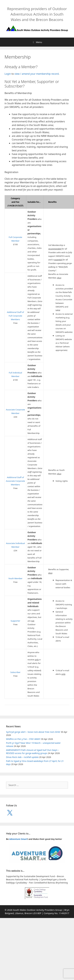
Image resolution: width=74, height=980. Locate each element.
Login (8, 74)
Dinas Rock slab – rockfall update (22, 757)
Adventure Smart (18, 839)
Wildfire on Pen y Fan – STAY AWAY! (23, 739)
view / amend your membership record (37, 74)
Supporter (15, 621)
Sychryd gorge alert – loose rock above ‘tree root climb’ (33, 732)
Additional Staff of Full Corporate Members (15, 316)
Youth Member (15, 578)
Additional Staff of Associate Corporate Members (15, 481)
